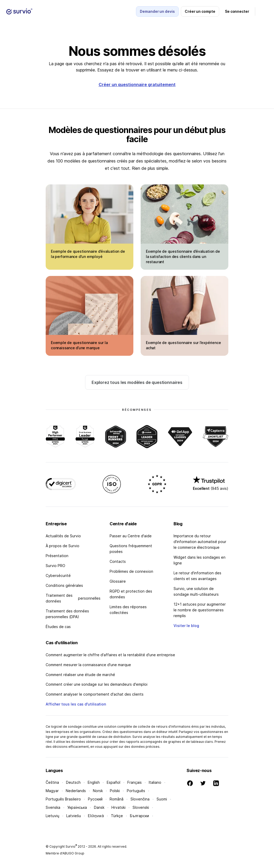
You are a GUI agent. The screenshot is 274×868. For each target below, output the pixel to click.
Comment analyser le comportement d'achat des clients (95, 694)
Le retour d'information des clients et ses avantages (197, 576)
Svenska (53, 807)
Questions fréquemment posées (131, 549)
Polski (115, 791)
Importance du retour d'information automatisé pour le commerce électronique (200, 542)
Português (136, 791)
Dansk (99, 807)
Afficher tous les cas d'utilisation (76, 704)
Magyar (52, 791)
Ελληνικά (96, 816)
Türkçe (117, 816)
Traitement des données (73, 598)
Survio (71, 846)
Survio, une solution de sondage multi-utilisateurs (196, 591)
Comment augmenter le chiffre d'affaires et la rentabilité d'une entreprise (110, 655)
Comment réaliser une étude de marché (80, 675)
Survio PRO (55, 566)
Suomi (162, 799)
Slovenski (141, 807)
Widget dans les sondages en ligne (199, 560)
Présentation (57, 556)
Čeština (52, 782)
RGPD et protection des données (131, 594)
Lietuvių (52, 816)
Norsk (98, 791)
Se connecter (237, 11)
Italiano (155, 782)
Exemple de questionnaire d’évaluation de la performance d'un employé (88, 254)
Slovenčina (140, 799)
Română (117, 799)
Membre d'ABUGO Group (65, 853)
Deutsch (73, 782)
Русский (95, 799)
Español (114, 782)
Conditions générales (64, 585)
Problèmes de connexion (131, 571)
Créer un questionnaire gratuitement (137, 85)
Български (139, 816)
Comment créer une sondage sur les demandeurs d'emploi (97, 684)
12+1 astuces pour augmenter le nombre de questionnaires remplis (200, 610)
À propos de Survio (62, 546)
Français (135, 782)
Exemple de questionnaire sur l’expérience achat (183, 345)
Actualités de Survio (63, 536)
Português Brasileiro (63, 799)
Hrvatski (118, 807)
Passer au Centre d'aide (131, 536)
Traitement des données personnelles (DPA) (67, 614)
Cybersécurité (58, 575)
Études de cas (58, 627)
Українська (77, 807)
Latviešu (74, 816)
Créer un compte (200, 11)
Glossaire (118, 581)
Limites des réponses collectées (128, 610)
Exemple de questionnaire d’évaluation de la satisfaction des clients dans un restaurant (183, 257)
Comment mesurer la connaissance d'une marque (88, 665)
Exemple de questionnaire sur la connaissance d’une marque (79, 345)
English (94, 782)
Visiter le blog (186, 626)
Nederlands (76, 791)
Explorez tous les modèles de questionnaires (137, 382)
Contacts (118, 561)
